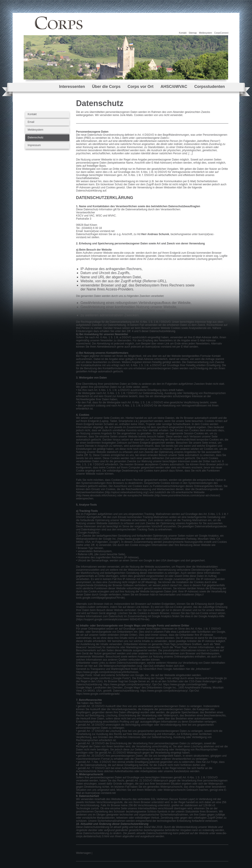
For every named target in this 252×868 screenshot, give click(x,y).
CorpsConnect (221, 33)
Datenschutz (35, 137)
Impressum (34, 145)
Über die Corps (106, 87)
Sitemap (193, 33)
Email (31, 122)
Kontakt (183, 33)
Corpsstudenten (210, 87)
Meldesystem (205, 33)
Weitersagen (83, 853)
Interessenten (72, 87)
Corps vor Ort (140, 87)
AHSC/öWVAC (174, 87)
